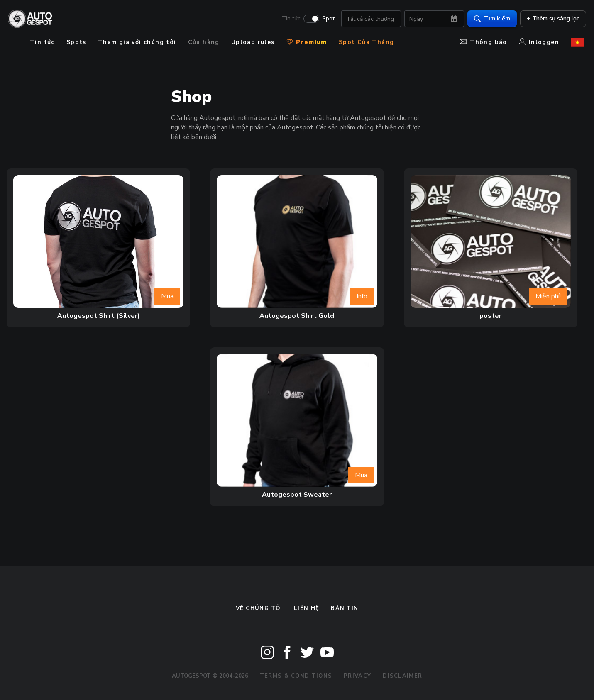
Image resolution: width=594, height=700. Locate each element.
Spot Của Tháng (367, 42)
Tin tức (289, 19)
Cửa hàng (204, 42)
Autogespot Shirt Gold (297, 316)
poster (490, 316)
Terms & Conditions (296, 676)
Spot (326, 19)
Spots (76, 42)
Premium (307, 42)
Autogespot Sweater (297, 495)
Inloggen (539, 42)
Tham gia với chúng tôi (137, 42)
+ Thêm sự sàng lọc (551, 19)
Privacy (357, 676)
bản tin (345, 608)
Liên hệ (307, 608)
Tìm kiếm (490, 19)
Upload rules (253, 42)
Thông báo (484, 42)
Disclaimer (402, 676)
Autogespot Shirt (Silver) (99, 316)
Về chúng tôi (259, 608)
